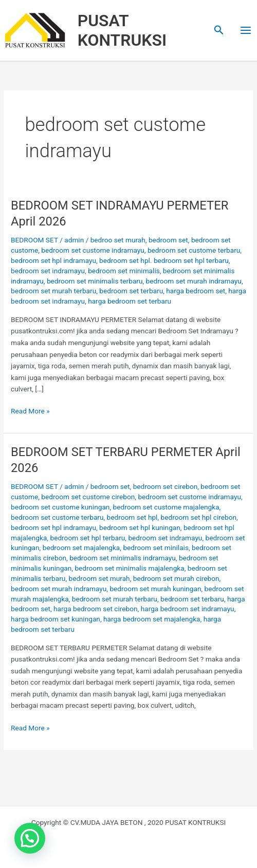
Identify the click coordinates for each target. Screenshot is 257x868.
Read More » (30, 410)
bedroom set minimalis (124, 271)
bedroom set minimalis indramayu (123, 558)
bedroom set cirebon (166, 486)
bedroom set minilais (156, 548)
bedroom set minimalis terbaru (95, 281)
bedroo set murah (118, 240)
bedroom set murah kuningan (155, 589)
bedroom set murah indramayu (194, 281)
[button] (219, 30)
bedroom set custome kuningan (60, 507)
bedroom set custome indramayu (93, 250)
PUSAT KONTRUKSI (122, 30)
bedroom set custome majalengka (166, 507)
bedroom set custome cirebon (88, 497)
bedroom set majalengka (81, 548)
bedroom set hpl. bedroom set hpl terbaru (164, 260)
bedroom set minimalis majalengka (129, 568)
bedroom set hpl (132, 517)
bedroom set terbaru (131, 291)
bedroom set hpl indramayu (53, 260)
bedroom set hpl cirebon (199, 517)
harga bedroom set (196, 291)
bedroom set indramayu (48, 271)
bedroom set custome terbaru (194, 250)
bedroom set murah (99, 578)
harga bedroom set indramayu (188, 609)
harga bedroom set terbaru (130, 301)
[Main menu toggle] (246, 31)
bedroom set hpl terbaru (87, 538)
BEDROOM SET (34, 240)
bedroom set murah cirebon (176, 578)
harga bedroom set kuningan (56, 619)
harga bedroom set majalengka (152, 619)
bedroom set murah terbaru (53, 291)
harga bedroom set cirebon (96, 609)
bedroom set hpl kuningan (140, 527)
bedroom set (168, 240)
